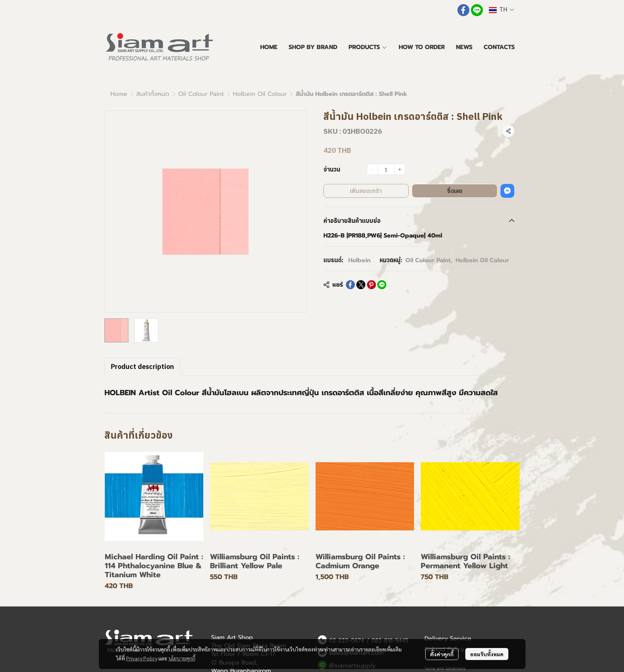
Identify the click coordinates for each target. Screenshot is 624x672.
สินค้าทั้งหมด (153, 94)
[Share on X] (361, 285)
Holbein (359, 260)
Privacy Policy (142, 658)
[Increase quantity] (400, 169)
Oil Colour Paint (201, 94)
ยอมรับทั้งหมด (487, 654)
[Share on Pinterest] (371, 285)
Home (119, 94)
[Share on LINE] (382, 285)
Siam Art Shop (232, 638)
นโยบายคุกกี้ (182, 658)
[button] (501, 10)
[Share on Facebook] (350, 285)
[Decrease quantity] (372, 169)
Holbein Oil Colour (260, 94)
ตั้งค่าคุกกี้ (442, 654)
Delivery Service (448, 639)
